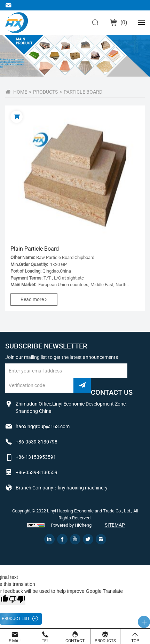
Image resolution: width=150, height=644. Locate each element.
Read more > (34, 299)
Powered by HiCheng (71, 525)
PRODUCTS (45, 92)
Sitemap (115, 525)
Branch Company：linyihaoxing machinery (62, 488)
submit (82, 385)
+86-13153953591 (36, 457)
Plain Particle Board (35, 249)
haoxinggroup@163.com (10, 5)
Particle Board (83, 92)
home (20, 92)
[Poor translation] (17, 600)
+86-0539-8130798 (37, 442)
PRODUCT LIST (16, 619)
